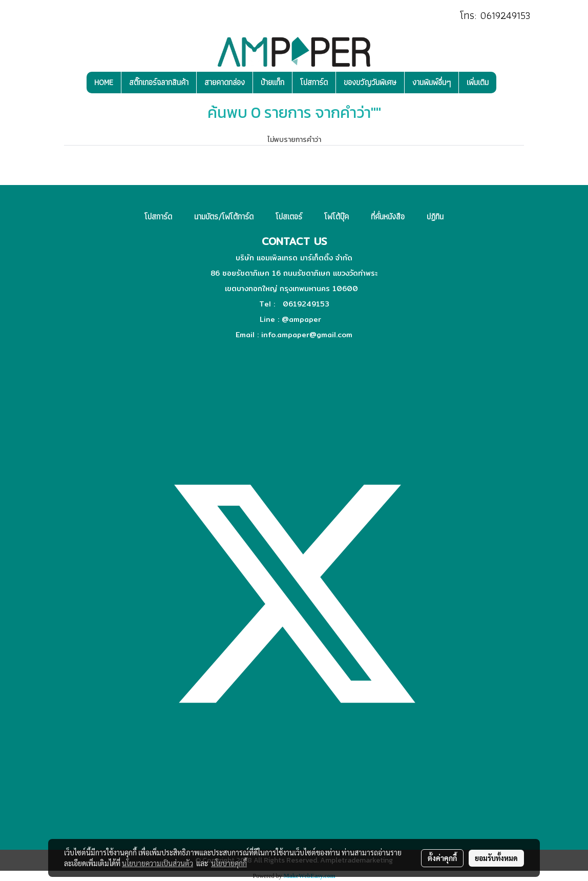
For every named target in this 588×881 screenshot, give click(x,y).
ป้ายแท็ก (272, 82)
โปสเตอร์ (289, 217)
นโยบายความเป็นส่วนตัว (157, 863)
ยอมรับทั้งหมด (496, 858)
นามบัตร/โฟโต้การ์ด (224, 217)
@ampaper (301, 319)
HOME (104, 82)
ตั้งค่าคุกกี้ (442, 858)
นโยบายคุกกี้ (229, 863)
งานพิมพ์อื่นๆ (432, 82)
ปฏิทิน (435, 217)
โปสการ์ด (314, 82)
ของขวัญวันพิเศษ (370, 82)
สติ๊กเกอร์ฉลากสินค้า (159, 82)
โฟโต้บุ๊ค (337, 217)
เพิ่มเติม (478, 82)
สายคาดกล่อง (225, 82)
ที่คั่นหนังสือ (388, 217)
